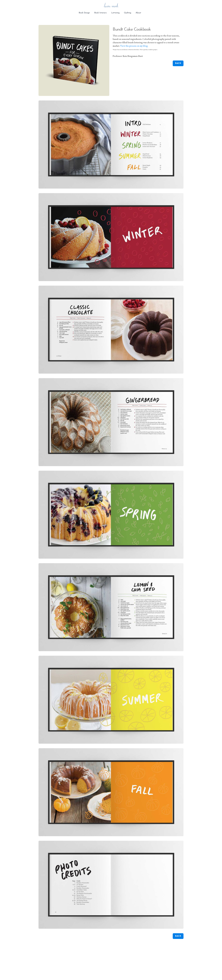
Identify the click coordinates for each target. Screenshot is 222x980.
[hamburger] (26, 5)
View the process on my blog (134, 46)
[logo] (111, 6)
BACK (178, 63)
